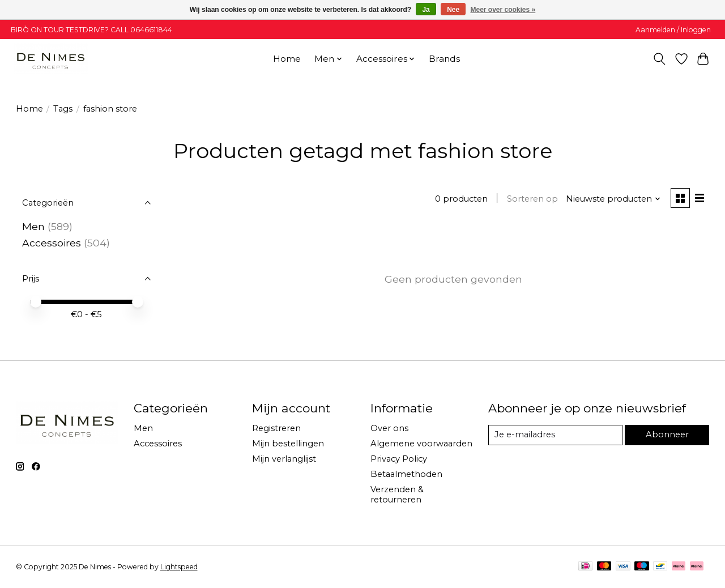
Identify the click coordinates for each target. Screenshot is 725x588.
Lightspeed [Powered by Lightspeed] (179, 567)
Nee (453, 10)
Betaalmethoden (406, 474)
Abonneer (667, 434)
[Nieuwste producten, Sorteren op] (613, 199)
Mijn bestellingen (288, 444)
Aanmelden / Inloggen (673, 30)
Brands (444, 59)
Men (33, 226)
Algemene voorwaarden (421, 444)
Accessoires (52, 243)
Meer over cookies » (503, 10)
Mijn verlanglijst (284, 459)
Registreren (276, 428)
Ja (426, 10)
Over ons (389, 428)
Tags (63, 109)
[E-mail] (555, 435)
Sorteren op (532, 199)
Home (287, 59)
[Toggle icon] (659, 59)
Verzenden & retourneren (397, 495)
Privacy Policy (399, 459)
